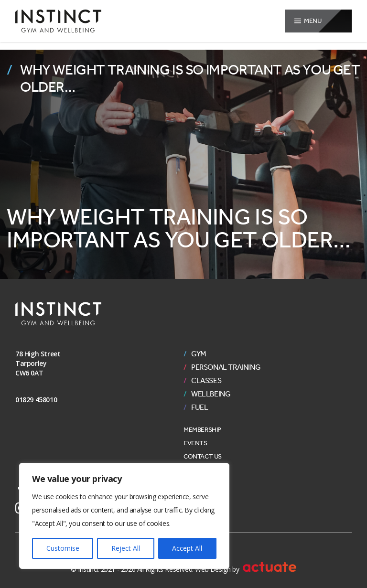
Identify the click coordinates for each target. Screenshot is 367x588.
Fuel (200, 407)
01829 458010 (36, 400)
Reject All (126, 548)
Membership (202, 430)
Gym (199, 354)
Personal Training (226, 367)
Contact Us (203, 456)
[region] (124, 516)
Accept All (187, 548)
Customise (63, 548)
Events (195, 443)
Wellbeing (211, 394)
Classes (206, 381)
